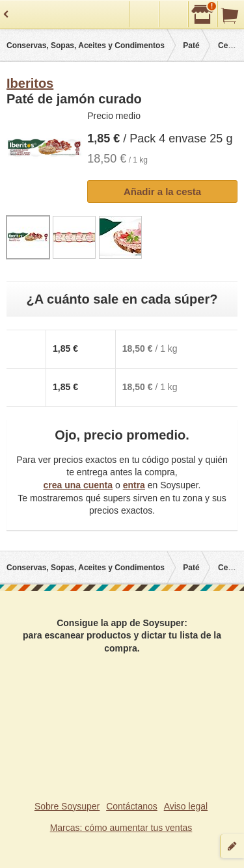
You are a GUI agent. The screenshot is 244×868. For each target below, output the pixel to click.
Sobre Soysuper (67, 806)
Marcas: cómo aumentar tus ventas (121, 828)
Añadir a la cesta (162, 191)
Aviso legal (186, 806)
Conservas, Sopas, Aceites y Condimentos (86, 46)
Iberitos (30, 83)
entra (134, 485)
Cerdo (229, 46)
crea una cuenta (78, 485)
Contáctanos (132, 806)
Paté (191, 46)
